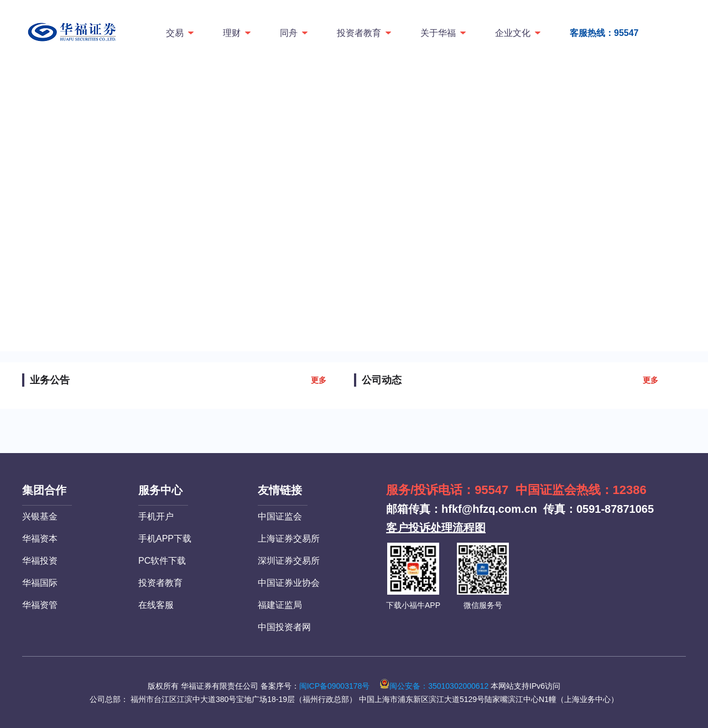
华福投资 (40, 561)
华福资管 (40, 605)
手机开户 (156, 516)
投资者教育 (365, 33)
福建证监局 (280, 605)
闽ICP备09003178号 (335, 686)
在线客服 (156, 605)
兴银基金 (40, 516)
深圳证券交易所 (289, 561)
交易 (181, 33)
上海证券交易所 (289, 539)
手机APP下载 (165, 539)
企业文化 (519, 33)
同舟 (295, 33)
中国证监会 (280, 516)
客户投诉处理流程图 (436, 528)
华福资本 (40, 539)
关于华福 (444, 33)
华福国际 (40, 583)
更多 (319, 380)
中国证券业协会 (289, 583)
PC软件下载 (162, 561)
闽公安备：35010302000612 (434, 686)
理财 (238, 33)
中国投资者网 (284, 627)
